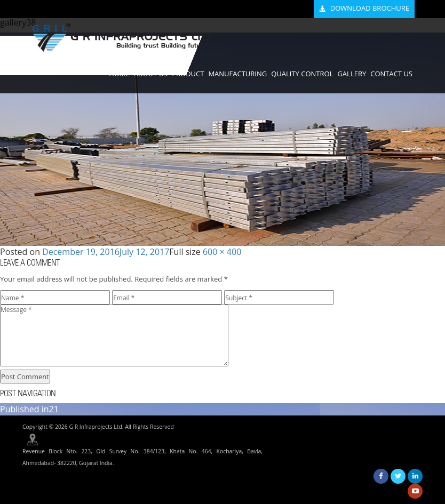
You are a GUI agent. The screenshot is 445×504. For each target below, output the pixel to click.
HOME (119, 74)
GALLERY (352, 74)
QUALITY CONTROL (302, 74)
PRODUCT (188, 74)
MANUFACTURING (237, 74)
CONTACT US (391, 74)
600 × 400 (222, 252)
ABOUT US (151, 74)
